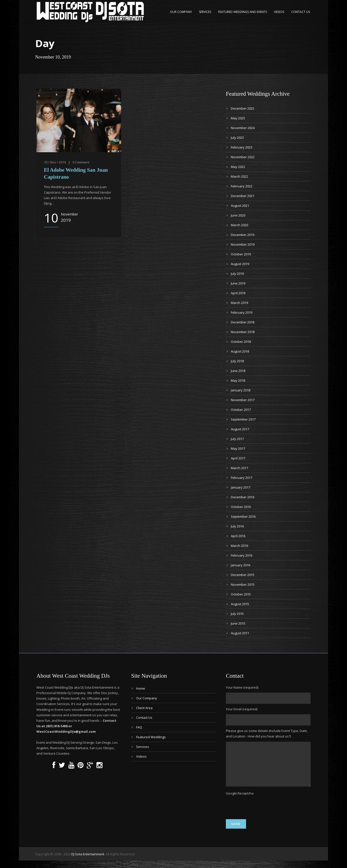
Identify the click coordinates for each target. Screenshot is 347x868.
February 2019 (242, 312)
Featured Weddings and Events (243, 12)
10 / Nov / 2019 (55, 162)
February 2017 (242, 478)
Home (141, 688)
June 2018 (238, 371)
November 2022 (243, 157)
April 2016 (238, 536)
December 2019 (243, 235)
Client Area (144, 708)
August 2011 (240, 633)
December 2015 (243, 575)
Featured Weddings (151, 737)
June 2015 (238, 623)
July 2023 (237, 138)
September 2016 (243, 516)
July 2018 (237, 361)
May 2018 (238, 380)
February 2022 (242, 186)
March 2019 (239, 303)
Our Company (181, 12)
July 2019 (237, 274)
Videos (279, 12)
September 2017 (243, 419)
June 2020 (238, 215)
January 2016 (241, 565)
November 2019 (243, 244)
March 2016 (239, 546)
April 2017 (238, 458)
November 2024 (243, 128)
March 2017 (239, 468)
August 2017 (240, 429)
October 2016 (241, 507)
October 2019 (241, 254)
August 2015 (240, 604)
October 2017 (241, 410)
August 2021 (240, 206)
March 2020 (239, 225)
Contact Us (301, 12)
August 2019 (240, 264)
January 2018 (241, 390)
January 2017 (241, 487)
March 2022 (239, 176)
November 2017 (243, 400)
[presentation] (264, 814)
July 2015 (237, 614)
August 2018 (240, 351)
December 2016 (243, 497)
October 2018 (241, 342)
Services (205, 12)
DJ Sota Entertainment (88, 862)
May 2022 (238, 167)
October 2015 (241, 594)
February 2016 (242, 555)
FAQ (139, 727)
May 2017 (238, 448)
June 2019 (238, 283)
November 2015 (243, 584)
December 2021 (243, 196)
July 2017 (237, 439)
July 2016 (237, 526)
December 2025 (243, 108)
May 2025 (238, 118)
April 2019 (238, 293)
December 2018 (243, 322)
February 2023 (242, 147)
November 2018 (243, 332)
